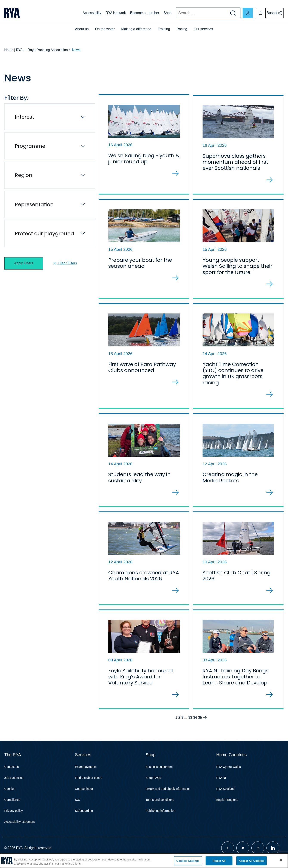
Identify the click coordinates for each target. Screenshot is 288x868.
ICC (77, 805)
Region (24, 175)
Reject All (219, 861)
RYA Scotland (225, 794)
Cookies (10, 794)
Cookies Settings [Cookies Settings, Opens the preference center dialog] (188, 861)
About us (82, 29)
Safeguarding (84, 816)
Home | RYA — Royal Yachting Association (36, 50)
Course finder (84, 794)
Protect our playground (44, 233)
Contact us (12, 772)
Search (176, 13)
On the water (105, 29)
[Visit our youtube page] (243, 853)
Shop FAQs (153, 783)
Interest (24, 117)
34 (195, 723)
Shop (168, 13)
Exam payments (86, 772)
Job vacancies (14, 783)
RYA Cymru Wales (229, 772)
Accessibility (92, 13)
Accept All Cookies (252, 861)
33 (190, 723)
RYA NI (221, 783)
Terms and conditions (160, 805)
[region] (144, 861)
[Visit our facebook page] (228, 853)
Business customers (159, 772)
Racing (182, 29)
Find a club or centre (89, 783)
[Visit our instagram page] (258, 853)
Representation (34, 204)
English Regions (227, 805)
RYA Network (116, 13)
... (186, 723)
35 (200, 723)
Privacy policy (14, 816)
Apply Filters (24, 263)
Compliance (12, 805)
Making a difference (136, 29)
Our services (203, 29)
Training (164, 29)
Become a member (145, 13)
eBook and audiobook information (168, 794)
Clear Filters (65, 263)
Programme (30, 146)
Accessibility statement (20, 827)
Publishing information (161, 816)
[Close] (281, 860)
